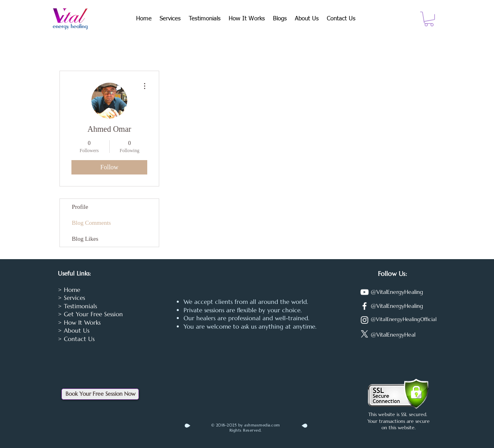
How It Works (82, 322)
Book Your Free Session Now (101, 394)
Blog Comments (91, 223)
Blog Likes (85, 239)
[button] (429, 19)
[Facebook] (365, 306)
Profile (80, 207)
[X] (365, 334)
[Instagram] (365, 320)
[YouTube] (365, 292)
